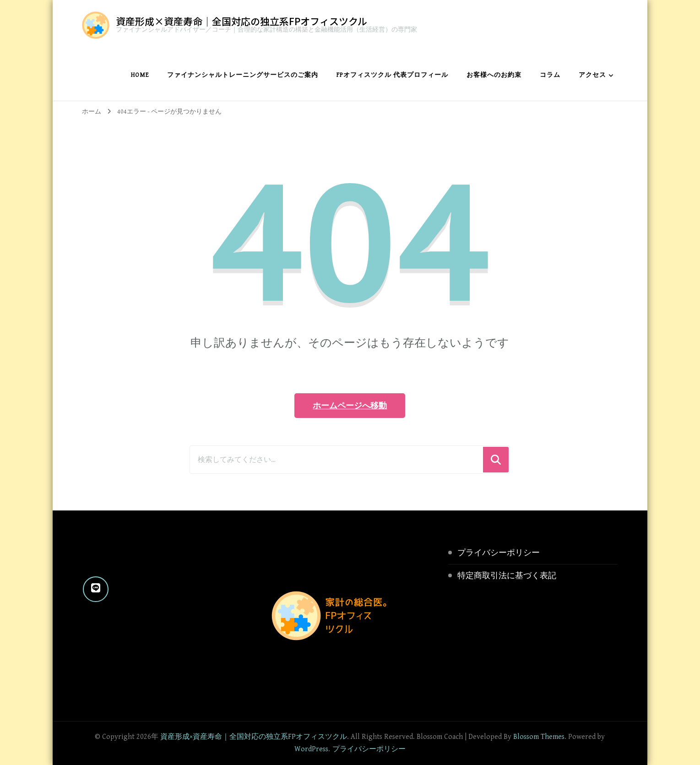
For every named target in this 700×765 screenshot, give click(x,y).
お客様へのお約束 (494, 75)
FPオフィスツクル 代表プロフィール (392, 75)
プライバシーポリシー (499, 553)
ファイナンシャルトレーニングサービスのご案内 (243, 75)
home (140, 75)
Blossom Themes (539, 737)
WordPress (311, 749)
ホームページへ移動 (350, 405)
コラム (550, 75)
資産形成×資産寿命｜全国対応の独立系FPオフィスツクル (241, 21)
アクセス (592, 75)
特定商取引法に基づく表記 (507, 576)
